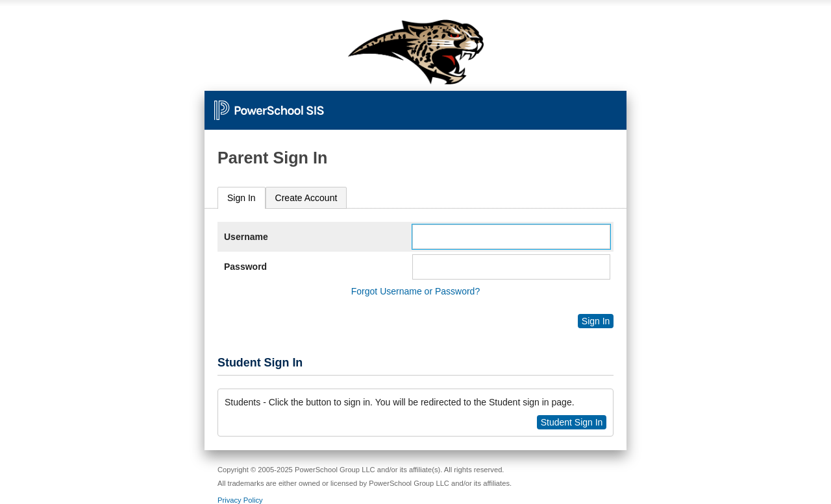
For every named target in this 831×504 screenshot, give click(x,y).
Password (245, 267)
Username (246, 237)
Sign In (242, 198)
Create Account (306, 198)
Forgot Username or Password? (415, 291)
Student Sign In (572, 422)
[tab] (242, 198)
